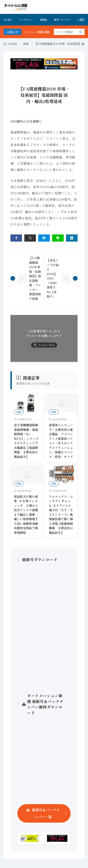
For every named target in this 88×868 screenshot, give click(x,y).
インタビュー (26, 20)
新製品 (44, 20)
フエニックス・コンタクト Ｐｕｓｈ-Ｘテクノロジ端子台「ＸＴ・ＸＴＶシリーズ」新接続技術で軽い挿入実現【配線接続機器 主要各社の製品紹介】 (61, 515)
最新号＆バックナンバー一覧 (46, 813)
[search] (81, 32)
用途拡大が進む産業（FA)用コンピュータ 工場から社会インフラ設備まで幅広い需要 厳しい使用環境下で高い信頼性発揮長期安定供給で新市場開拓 (26, 515)
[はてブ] (44, 238)
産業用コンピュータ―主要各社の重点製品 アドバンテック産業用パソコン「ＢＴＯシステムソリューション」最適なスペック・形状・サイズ (61, 441)
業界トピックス (62, 20)
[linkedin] (72, 238)
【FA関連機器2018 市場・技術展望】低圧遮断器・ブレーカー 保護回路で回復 (35, 278)
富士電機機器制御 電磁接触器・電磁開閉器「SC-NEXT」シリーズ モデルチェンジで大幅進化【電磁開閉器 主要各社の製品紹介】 (26, 441)
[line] (58, 238)
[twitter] (30, 238)
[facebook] (16, 238)
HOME (8, 20)
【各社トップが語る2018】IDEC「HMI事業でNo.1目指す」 (53, 278)
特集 (26, 44)
